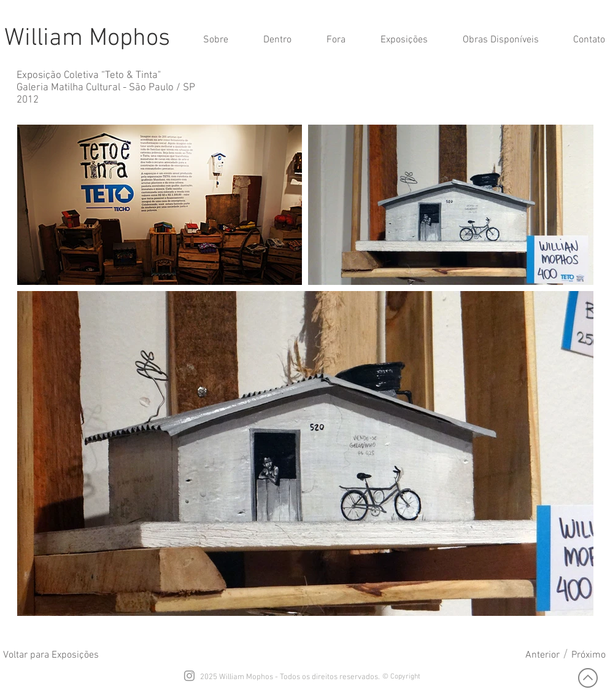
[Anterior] (542, 655)
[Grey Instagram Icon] (189, 676)
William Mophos (87, 39)
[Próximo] (589, 655)
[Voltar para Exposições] (51, 655)
